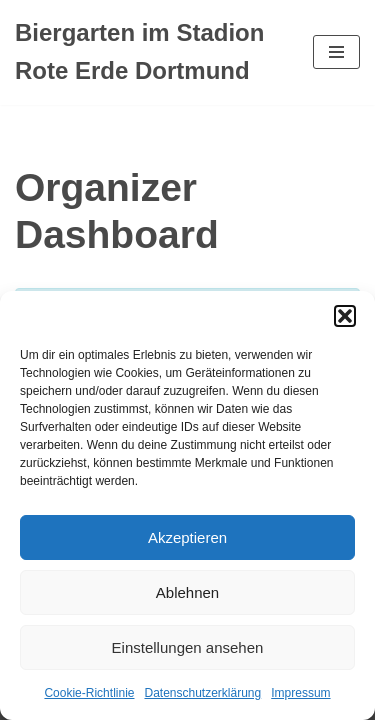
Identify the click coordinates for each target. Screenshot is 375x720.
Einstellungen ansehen (188, 647)
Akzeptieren (187, 537)
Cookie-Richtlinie (89, 693)
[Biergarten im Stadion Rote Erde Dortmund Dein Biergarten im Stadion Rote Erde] (149, 52)
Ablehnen (187, 592)
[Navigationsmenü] (336, 52)
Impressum (300, 693)
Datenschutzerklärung (202, 693)
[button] (345, 316)
